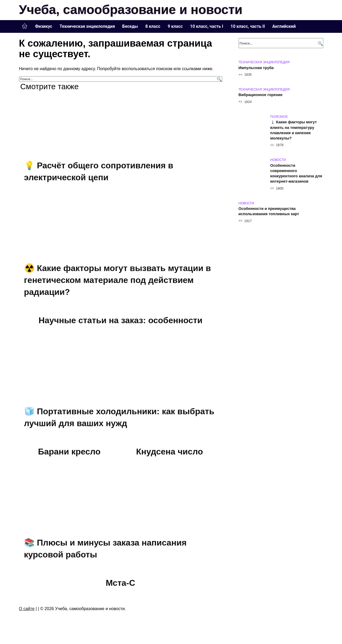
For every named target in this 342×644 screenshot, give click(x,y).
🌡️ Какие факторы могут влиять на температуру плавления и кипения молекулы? (294, 130)
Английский (284, 26)
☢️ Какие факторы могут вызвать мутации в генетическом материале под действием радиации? (118, 280)
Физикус (44, 26)
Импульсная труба (256, 68)
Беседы (130, 26)
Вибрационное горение (261, 95)
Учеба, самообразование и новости (131, 10)
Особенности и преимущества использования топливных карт (269, 211)
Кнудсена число (169, 452)
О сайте (27, 609)
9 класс (175, 26)
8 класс (153, 26)
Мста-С (120, 583)
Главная (25, 26)
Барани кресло (69, 452)
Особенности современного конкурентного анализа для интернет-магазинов (296, 173)
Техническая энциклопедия (87, 26)
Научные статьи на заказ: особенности (121, 321)
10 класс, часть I (207, 26)
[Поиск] (219, 79)
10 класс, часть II (248, 26)
